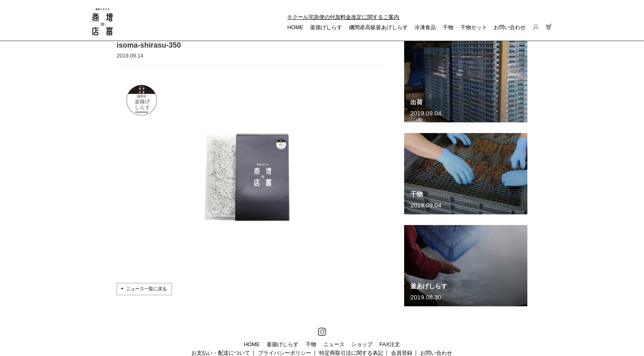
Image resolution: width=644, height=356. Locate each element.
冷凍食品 (425, 27)
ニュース (334, 344)
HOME (295, 27)
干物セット (474, 27)
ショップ (362, 344)
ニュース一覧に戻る (146, 289)
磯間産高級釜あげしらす (378, 27)
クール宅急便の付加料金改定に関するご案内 (346, 17)
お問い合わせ (510, 27)
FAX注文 (390, 344)
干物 (448, 27)
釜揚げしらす (326, 27)
